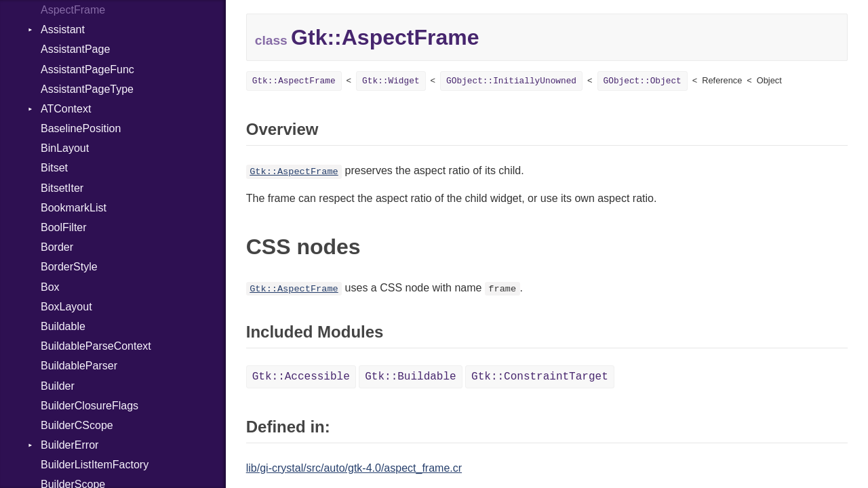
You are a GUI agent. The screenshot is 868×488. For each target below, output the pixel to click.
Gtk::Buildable (410, 377)
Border (57, 247)
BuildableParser (79, 366)
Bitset (54, 168)
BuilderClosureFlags (90, 406)
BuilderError (70, 445)
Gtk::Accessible (301, 377)
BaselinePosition (81, 128)
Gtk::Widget (391, 81)
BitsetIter (62, 188)
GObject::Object (643, 81)
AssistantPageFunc (87, 69)
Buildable (63, 326)
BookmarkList (74, 208)
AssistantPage (75, 49)
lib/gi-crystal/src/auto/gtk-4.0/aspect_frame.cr (354, 468)
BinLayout (65, 148)
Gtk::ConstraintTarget (540, 377)
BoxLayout (66, 307)
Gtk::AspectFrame (294, 81)
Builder (58, 386)
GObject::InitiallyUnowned (511, 81)
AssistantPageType (87, 89)
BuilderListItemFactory (95, 465)
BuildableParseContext (96, 346)
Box (50, 287)
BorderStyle (69, 267)
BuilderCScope (77, 425)
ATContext (66, 109)
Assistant (63, 29)
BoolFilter (64, 227)
